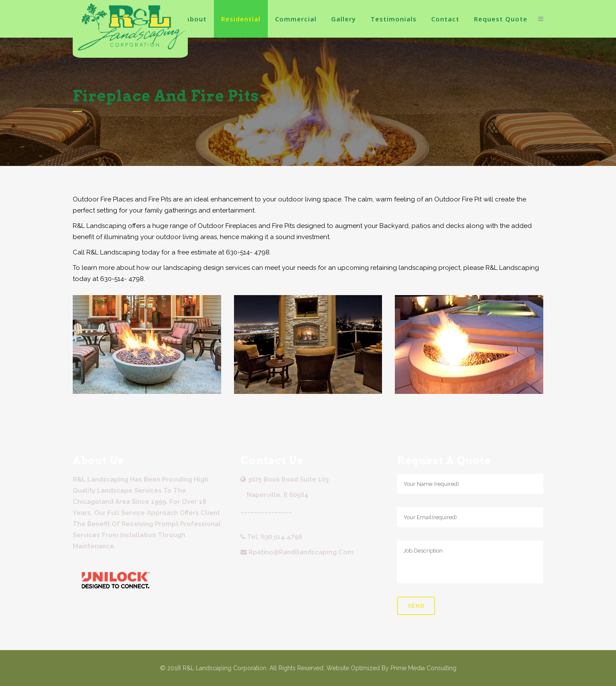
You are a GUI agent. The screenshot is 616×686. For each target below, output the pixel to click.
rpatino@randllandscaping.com (301, 552)
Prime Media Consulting (423, 668)
